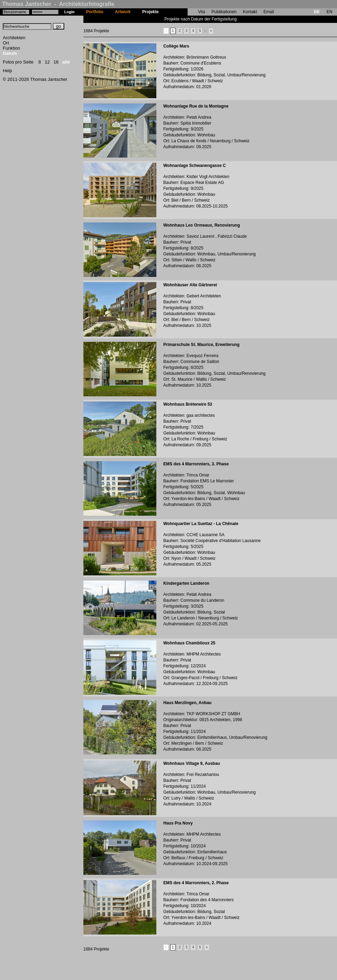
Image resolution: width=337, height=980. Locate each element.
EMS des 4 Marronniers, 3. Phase (196, 464)
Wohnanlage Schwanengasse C (195, 166)
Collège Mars (176, 46)
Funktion (11, 48)
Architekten (14, 38)
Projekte (150, 12)
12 (47, 62)
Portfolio (95, 12)
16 (56, 62)
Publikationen (224, 12)
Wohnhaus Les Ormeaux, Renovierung (202, 225)
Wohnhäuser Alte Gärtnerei (190, 285)
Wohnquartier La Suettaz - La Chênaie (201, 524)
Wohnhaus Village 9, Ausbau (192, 763)
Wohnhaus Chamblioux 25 (189, 643)
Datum (10, 53)
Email (269, 12)
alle (66, 62)
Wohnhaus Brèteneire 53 (188, 404)
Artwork (123, 12)
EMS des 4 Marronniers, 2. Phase (196, 883)
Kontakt (250, 12)
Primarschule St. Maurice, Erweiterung (201, 345)
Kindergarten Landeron (186, 583)
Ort (6, 43)
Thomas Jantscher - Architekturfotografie (58, 4)
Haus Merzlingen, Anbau (187, 703)
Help (7, 71)
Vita (202, 12)
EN (330, 12)
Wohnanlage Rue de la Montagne (196, 106)
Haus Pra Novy (178, 823)
